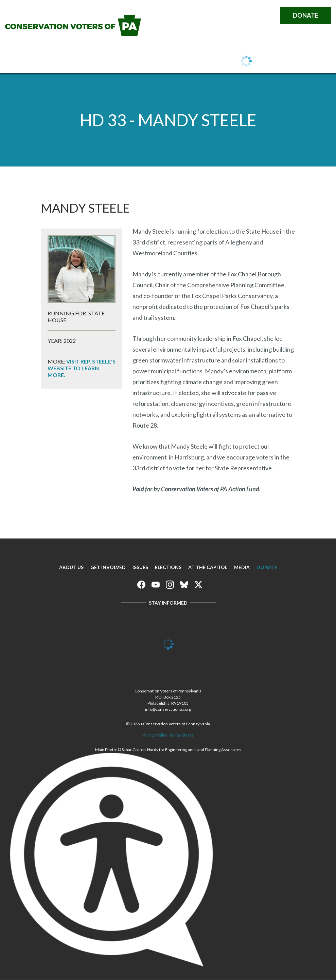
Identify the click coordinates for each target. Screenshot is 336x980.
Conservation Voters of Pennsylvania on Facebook (211, 15)
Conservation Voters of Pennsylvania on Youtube (225, 15)
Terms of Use (181, 735)
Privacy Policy (155, 735)
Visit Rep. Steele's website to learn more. (82, 368)
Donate (306, 15)
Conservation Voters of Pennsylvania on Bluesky (254, 15)
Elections (168, 567)
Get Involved (89, 62)
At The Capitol (208, 567)
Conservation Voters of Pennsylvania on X (268, 15)
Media (242, 567)
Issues (131, 62)
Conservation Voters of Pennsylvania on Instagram (240, 15)
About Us (42, 62)
